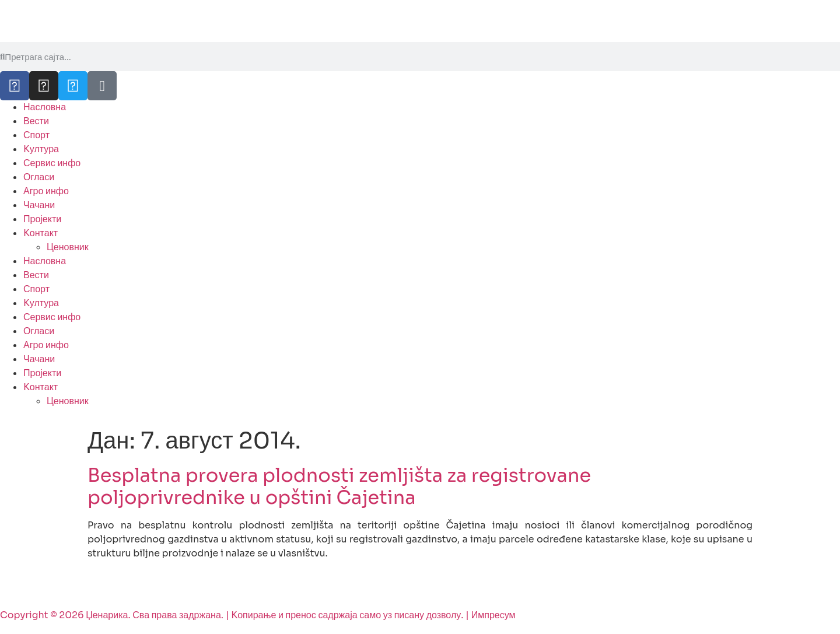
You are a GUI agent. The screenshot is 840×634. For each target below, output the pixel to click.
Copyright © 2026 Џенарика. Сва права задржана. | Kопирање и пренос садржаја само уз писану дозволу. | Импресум (258, 615)
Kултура (41, 149)
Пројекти (42, 219)
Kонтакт (41, 233)
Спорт (36, 135)
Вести (36, 121)
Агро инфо (46, 191)
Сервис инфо (52, 163)
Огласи (39, 177)
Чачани (39, 205)
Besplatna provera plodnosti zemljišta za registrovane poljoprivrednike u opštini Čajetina (339, 486)
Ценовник (68, 247)
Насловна (45, 107)
